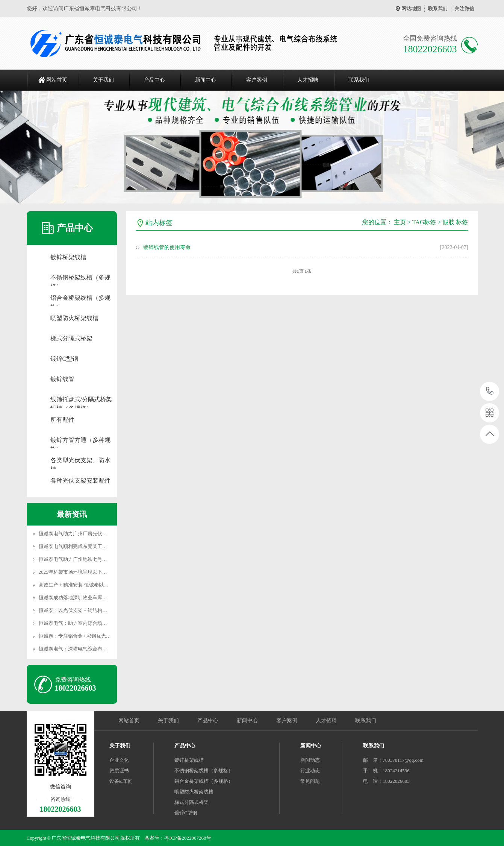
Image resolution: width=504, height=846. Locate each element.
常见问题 (310, 781)
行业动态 (310, 771)
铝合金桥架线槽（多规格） (80, 298)
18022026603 (490, 391)
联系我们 (438, 8)
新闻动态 (310, 760)
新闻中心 (206, 80)
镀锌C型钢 (64, 359)
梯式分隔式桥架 (71, 338)
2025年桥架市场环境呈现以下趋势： (78, 572)
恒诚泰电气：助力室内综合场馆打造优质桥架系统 (92, 623)
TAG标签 (424, 222)
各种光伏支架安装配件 (80, 481)
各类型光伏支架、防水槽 (80, 461)
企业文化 (119, 760)
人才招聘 (308, 80)
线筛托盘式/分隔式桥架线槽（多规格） (81, 400)
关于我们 (103, 80)
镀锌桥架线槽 (68, 257)
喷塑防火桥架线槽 (74, 318)
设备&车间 (121, 781)
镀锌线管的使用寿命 (167, 247)
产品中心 (154, 80)
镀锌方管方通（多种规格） (80, 441)
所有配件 (62, 420)
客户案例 (257, 80)
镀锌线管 (62, 379)
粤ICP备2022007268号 (188, 838)
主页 (400, 222)
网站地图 (411, 8)
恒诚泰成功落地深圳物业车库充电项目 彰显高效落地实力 (100, 598)
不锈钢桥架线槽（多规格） (80, 278)
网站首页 (57, 80)
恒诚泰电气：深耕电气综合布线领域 (78, 649)
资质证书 (119, 771)
